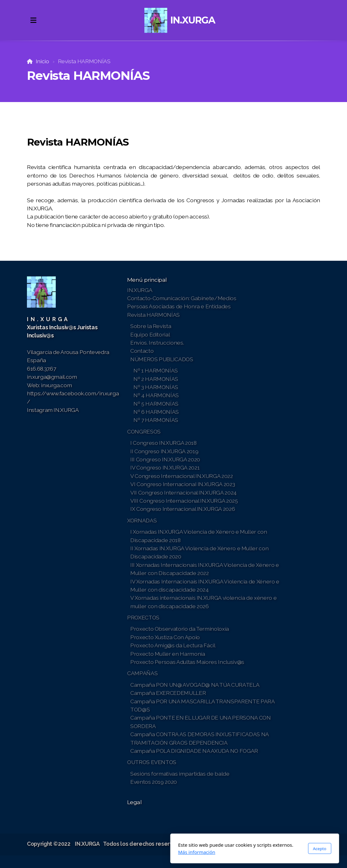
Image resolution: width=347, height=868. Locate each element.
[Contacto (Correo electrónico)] (315, 845)
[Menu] (33, 20)
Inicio (42, 61)
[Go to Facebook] (278, 845)
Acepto (238, 849)
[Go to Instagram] (297, 845)
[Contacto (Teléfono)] (306, 845)
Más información (116, 852)
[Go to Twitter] (287, 845)
